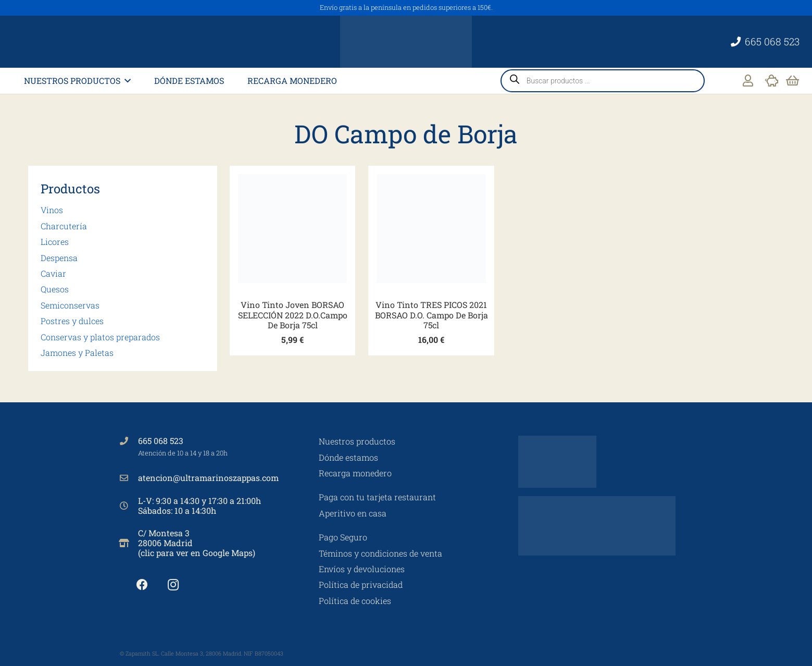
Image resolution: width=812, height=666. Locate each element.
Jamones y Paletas (77, 353)
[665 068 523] (129, 441)
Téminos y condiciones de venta (380, 553)
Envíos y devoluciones (362, 569)
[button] (126, 81)
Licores (55, 242)
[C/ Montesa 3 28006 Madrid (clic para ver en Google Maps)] (129, 543)
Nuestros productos (357, 441)
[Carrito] (792, 81)
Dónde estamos (348, 457)
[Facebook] (142, 585)
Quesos (55, 289)
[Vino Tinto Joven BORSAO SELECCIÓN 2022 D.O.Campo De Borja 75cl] (292, 229)
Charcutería (64, 226)
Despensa (59, 258)
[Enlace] (748, 81)
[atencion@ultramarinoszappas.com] (129, 478)
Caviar (53, 273)
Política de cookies (355, 601)
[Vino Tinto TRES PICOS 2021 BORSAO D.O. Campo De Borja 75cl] (431, 229)
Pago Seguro (343, 537)
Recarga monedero (355, 473)
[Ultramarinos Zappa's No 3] (406, 42)
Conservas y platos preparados (100, 337)
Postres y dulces (72, 321)
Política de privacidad (361, 584)
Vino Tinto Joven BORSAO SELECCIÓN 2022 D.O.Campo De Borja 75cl (292, 314)
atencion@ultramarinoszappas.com (208, 478)
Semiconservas (70, 305)
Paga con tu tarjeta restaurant (377, 497)
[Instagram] (173, 585)
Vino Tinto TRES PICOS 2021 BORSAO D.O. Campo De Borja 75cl (431, 314)
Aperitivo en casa (353, 513)
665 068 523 (161, 441)
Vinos (52, 210)
